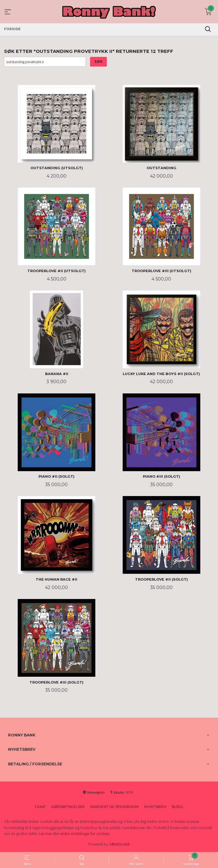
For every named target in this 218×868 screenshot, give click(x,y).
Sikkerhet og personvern (114, 807)
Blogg (177, 807)
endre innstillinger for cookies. (85, 834)
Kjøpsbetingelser (68, 807)
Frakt (40, 807)
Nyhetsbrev (155, 807)
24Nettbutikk (119, 844)
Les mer (45, 834)
